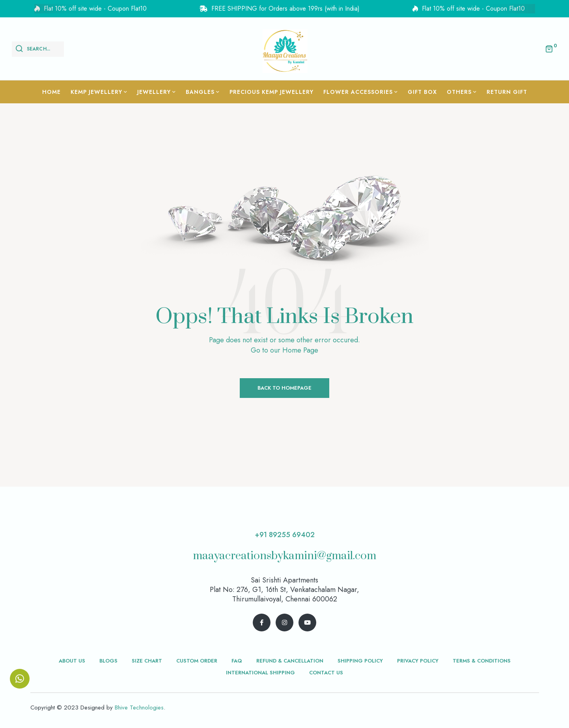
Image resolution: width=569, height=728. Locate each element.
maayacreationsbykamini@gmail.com (284, 556)
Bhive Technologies (139, 707)
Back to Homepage (284, 388)
